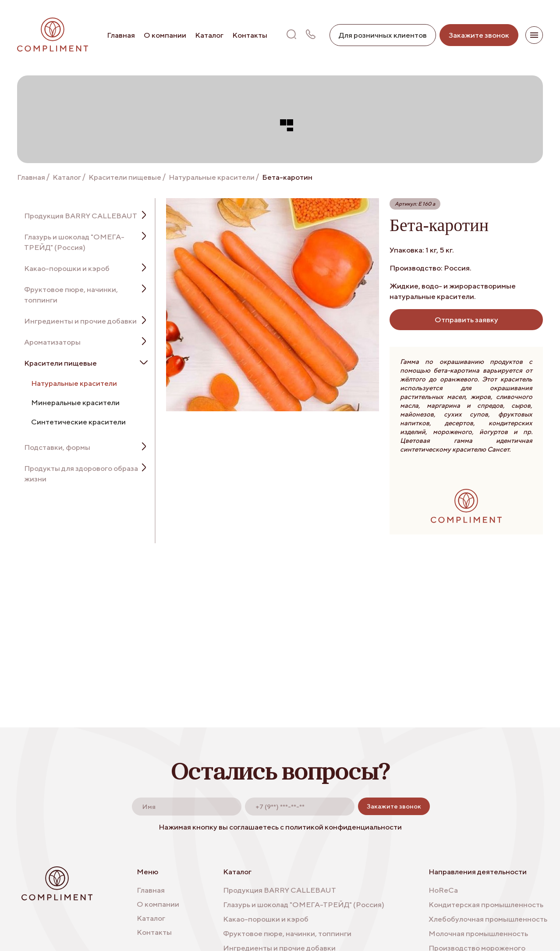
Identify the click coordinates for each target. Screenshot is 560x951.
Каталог (209, 35)
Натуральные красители (212, 177)
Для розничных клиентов (383, 35)
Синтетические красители (78, 422)
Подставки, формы (57, 447)
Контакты (250, 35)
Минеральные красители (75, 402)
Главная (121, 35)
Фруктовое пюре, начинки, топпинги (71, 295)
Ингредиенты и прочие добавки (80, 321)
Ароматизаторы (52, 342)
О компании (165, 35)
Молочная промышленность (478, 933)
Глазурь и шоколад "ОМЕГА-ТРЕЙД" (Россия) (74, 242)
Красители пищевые (125, 177)
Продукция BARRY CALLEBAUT (81, 216)
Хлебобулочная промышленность (488, 919)
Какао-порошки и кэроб (67, 268)
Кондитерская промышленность (486, 905)
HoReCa (443, 890)
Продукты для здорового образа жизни (81, 474)
